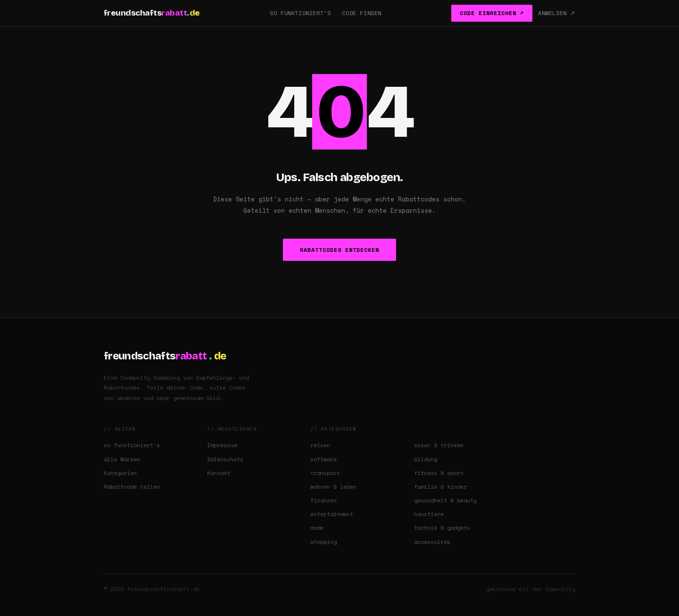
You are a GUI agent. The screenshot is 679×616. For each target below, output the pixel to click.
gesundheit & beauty (445, 500)
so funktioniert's (132, 445)
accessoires (432, 542)
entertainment (332, 514)
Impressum (222, 445)
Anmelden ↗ (557, 13)
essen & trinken (439, 445)
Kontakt (219, 473)
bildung (426, 459)
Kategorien (120, 473)
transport (325, 473)
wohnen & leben (333, 487)
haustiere (429, 514)
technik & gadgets (442, 528)
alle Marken (122, 459)
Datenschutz (225, 459)
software (323, 459)
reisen (320, 445)
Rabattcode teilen (132, 487)
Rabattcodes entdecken (339, 250)
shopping (323, 542)
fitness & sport (439, 473)
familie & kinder (440, 487)
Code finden (362, 13)
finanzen (323, 500)
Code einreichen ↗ (492, 13)
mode (317, 528)
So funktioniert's (300, 13)
